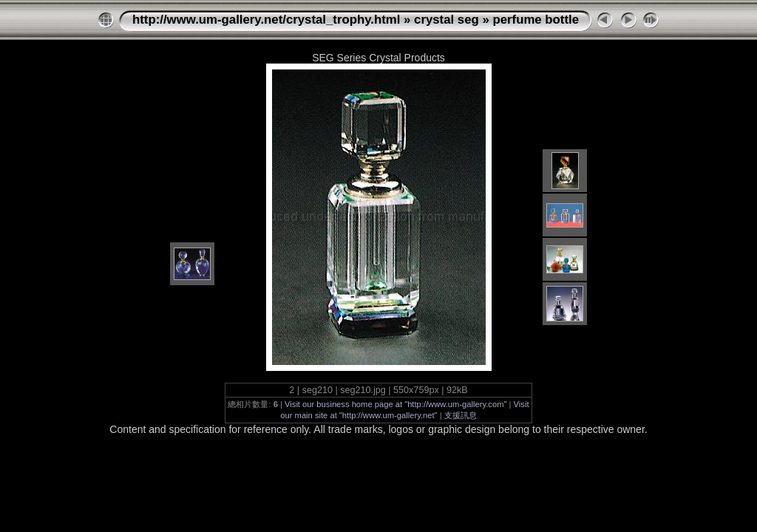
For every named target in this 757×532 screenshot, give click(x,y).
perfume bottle (536, 20)
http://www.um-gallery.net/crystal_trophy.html (266, 20)
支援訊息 (461, 415)
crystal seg (447, 20)
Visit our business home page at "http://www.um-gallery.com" (396, 404)
